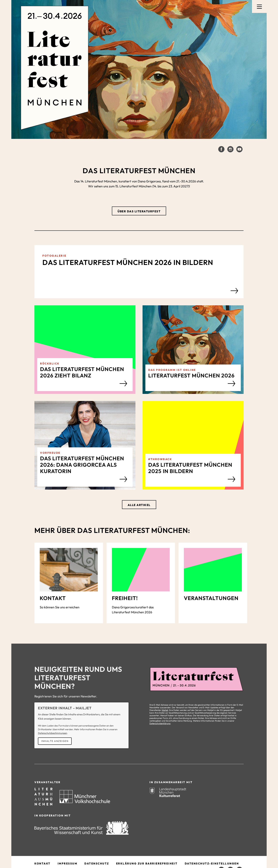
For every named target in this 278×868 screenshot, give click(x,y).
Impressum (68, 863)
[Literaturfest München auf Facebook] (221, 149)
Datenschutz (97, 863)
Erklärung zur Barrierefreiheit (147, 863)
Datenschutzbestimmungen (52, 733)
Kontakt (42, 863)
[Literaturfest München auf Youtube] (239, 149)
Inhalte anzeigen (55, 741)
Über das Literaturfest (139, 211)
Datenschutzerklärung (160, 723)
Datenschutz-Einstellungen (212, 863)
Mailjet (165, 710)
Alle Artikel (139, 505)
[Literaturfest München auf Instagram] (230, 149)
